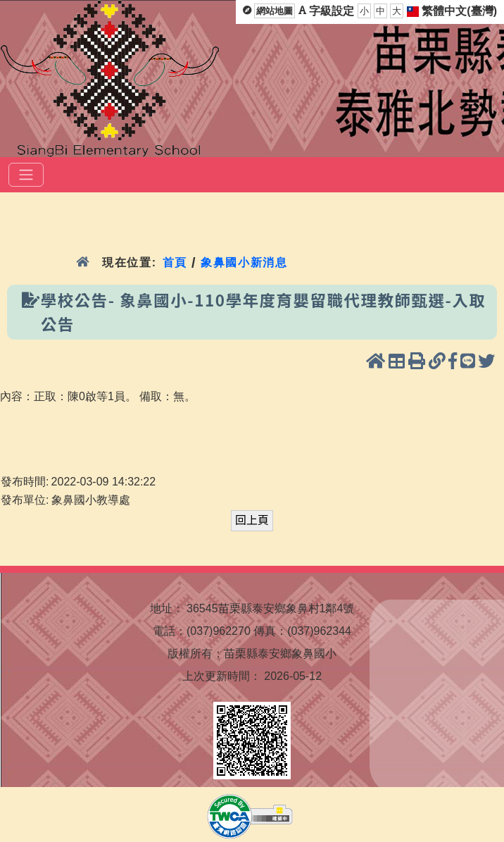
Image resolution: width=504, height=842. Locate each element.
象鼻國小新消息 (244, 262)
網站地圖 (275, 11)
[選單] (26, 175)
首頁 (175, 262)
